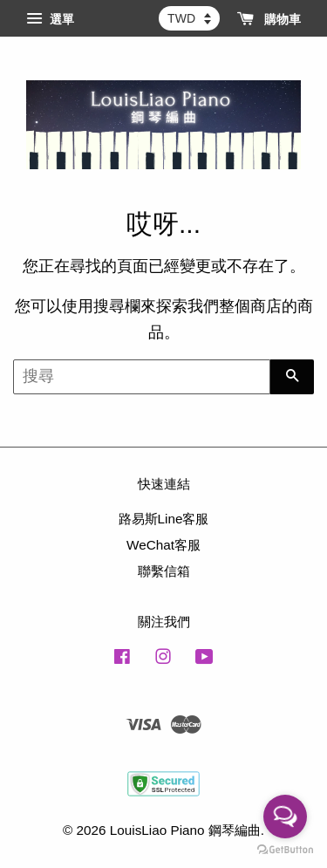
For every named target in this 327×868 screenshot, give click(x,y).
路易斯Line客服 (164, 519)
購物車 (269, 19)
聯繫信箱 (164, 571)
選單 (50, 19)
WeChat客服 (163, 545)
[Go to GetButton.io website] (285, 850)
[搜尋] (142, 377)
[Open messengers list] (285, 817)
